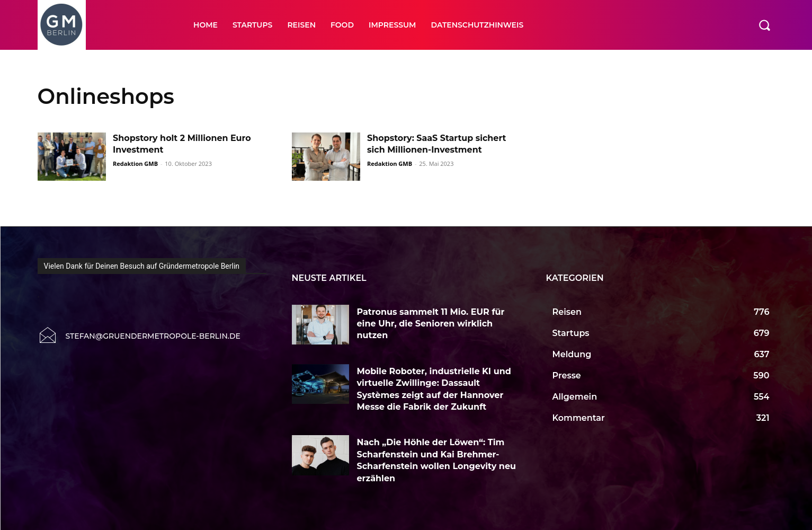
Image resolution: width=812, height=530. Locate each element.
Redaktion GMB (135, 164)
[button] (764, 25)
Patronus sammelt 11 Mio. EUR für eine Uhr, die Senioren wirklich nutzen (431, 324)
